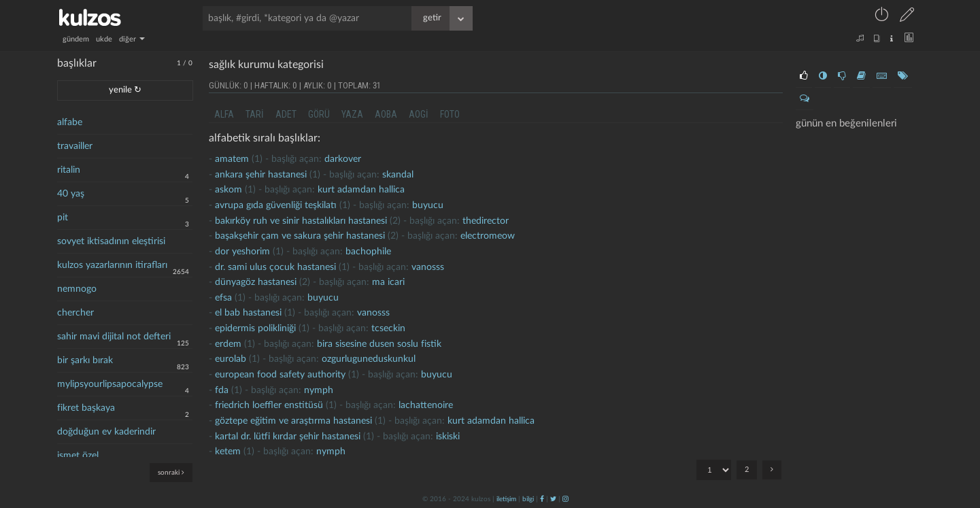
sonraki (171, 472)
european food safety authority (280, 375)
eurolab (231, 359)
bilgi (528, 499)
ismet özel (78, 456)
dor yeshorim (242, 252)
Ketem (228, 452)
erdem (228, 344)
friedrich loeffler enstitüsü (269, 405)
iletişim (506, 499)
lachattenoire (426, 405)
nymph (319, 390)
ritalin (69, 170)
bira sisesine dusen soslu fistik (379, 344)
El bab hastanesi (248, 313)
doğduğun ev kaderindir (106, 432)
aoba (386, 114)
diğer (132, 39)
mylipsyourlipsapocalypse (110, 384)
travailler (75, 146)
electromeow (488, 236)
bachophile (368, 252)
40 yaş (71, 194)
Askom (229, 190)
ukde (104, 39)
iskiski (448, 437)
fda (222, 390)
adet (286, 114)
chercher (75, 313)
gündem (76, 39)
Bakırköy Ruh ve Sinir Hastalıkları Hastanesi (301, 221)
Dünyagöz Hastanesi (256, 282)
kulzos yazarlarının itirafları (112, 265)
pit (63, 218)
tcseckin (388, 328)
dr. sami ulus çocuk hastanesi (275, 267)
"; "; (714, 470)
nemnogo (77, 289)
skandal (398, 175)
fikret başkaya (86, 408)
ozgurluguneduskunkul (369, 359)
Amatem (232, 159)
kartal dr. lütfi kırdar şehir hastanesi (288, 437)
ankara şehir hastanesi (261, 175)
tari (255, 114)
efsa (223, 298)
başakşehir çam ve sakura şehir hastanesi (300, 236)
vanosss (428, 267)
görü (319, 114)
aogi (419, 114)
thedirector (486, 221)
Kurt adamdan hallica (361, 190)
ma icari (388, 282)
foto (450, 114)
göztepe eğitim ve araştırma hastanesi (293, 421)
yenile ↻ (125, 90)
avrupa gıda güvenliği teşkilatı (276, 205)
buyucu (428, 205)
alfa (224, 114)
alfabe (70, 122)
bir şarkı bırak (85, 360)
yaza (352, 114)
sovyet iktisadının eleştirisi (111, 241)
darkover (343, 159)
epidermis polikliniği (255, 328)
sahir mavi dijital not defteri (114, 337)
